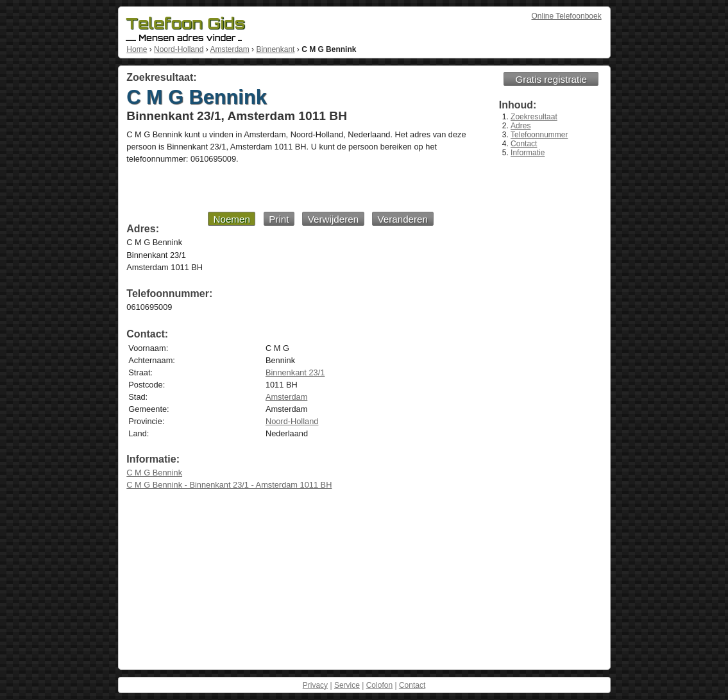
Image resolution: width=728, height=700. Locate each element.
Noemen (231, 219)
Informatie (528, 153)
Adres (521, 126)
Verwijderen (333, 219)
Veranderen (402, 219)
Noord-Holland (179, 49)
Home (137, 49)
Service (347, 685)
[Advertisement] (280, 187)
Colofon (379, 685)
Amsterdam (229, 49)
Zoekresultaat (534, 117)
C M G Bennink (154, 473)
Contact (524, 144)
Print (279, 219)
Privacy (315, 685)
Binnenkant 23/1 (295, 372)
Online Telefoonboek (567, 16)
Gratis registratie (551, 79)
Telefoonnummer (539, 135)
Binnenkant (275, 49)
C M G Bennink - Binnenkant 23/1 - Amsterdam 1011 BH (229, 485)
